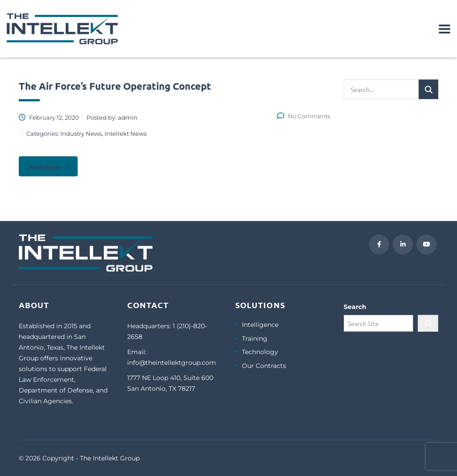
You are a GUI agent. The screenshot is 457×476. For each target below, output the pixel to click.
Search (355, 307)
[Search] (428, 323)
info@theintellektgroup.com (172, 363)
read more (50, 167)
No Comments (304, 116)
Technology (260, 352)
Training (255, 339)
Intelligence (260, 325)
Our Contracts (264, 366)
